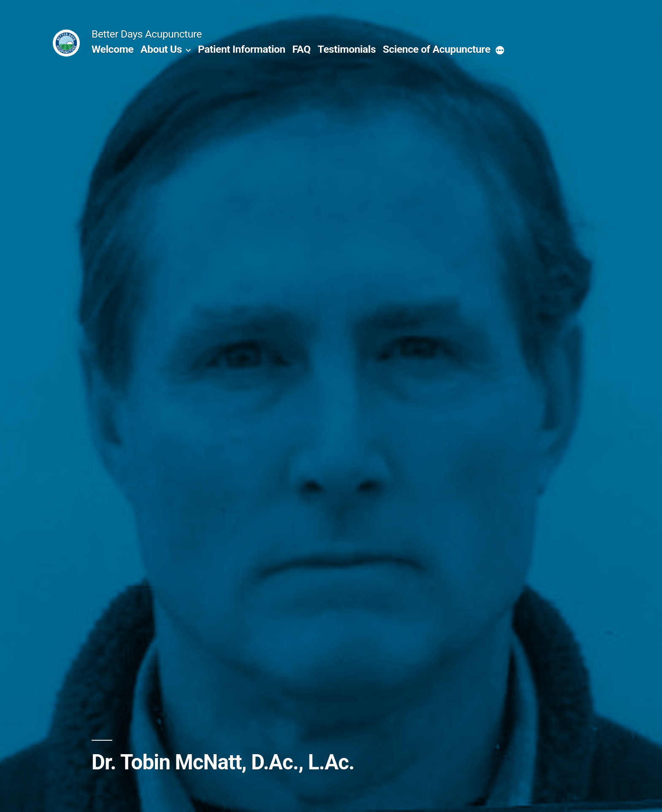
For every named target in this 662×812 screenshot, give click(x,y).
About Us (161, 49)
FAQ (301, 49)
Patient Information (242, 49)
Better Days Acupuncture (147, 34)
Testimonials (347, 49)
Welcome (113, 49)
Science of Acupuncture (437, 49)
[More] (500, 51)
